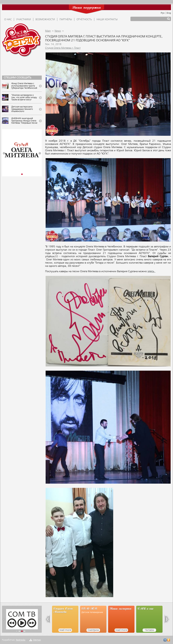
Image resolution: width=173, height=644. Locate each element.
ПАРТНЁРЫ (66, 20)
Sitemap (37, 640)
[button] (4, 153)
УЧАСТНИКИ (24, 20)
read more (65, 630)
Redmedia (21, 640)
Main (48, 31)
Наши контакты (107, 20)
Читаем (149, 630)
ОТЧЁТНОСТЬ (84, 20)
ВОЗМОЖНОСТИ (45, 20)
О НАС (8, 20)
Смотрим (93, 630)
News (58, 31)
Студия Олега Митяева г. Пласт (63, 48)
